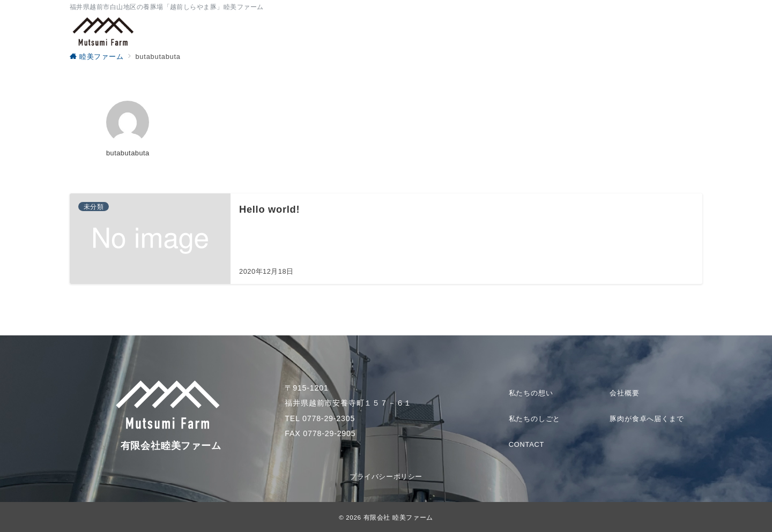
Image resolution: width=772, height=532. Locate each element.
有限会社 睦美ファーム (398, 517)
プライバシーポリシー (386, 477)
